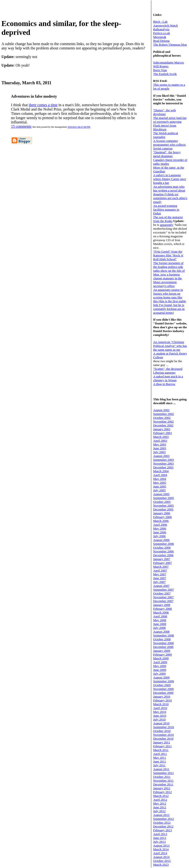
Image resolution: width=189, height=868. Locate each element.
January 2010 (162, 696)
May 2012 (160, 803)
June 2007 (160, 578)
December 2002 (163, 425)
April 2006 (160, 525)
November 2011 (163, 781)
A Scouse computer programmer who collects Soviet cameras (169, 145)
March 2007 (161, 567)
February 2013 (162, 830)
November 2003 (163, 463)
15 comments (21, 126)
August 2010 (161, 723)
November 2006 (163, 551)
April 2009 (160, 662)
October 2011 (162, 777)
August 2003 (161, 456)
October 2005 (162, 502)
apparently (167, 225)
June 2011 (160, 761)
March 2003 (161, 437)
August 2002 (161, 410)
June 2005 (160, 486)
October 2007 (162, 593)
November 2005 (163, 505)
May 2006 (160, 528)
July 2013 (159, 842)
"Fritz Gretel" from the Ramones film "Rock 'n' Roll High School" (168, 255)
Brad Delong (161, 41)
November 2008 (163, 643)
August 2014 (161, 857)
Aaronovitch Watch (165, 25)
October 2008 (162, 639)
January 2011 (162, 742)
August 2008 (161, 632)
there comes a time (43, 105)
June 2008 (160, 624)
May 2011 (160, 758)
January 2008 (162, 605)
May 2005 (160, 483)
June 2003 (160, 448)
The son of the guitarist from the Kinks (168, 219)
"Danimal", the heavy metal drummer (167, 154)
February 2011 (162, 746)
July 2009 (159, 674)
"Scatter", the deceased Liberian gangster (168, 371)
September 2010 (164, 727)
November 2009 (163, 689)
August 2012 (161, 815)
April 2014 (160, 853)
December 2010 (163, 738)
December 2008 (163, 647)
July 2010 (159, 719)
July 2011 (159, 765)
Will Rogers (161, 66)
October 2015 (162, 861)
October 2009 (162, 685)
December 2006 (163, 555)
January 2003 (162, 429)
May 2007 (160, 574)
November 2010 (163, 735)
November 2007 (163, 597)
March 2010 (161, 704)
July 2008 (159, 628)
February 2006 (162, 517)
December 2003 (163, 467)
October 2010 (162, 731)
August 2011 (161, 769)
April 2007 (160, 570)
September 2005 (164, 498)
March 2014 (161, 849)
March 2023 (161, 865)
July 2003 (159, 452)
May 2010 (160, 712)
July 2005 (159, 490)
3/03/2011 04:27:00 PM (79, 127)
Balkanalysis (161, 29)
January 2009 (162, 651)
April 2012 (160, 800)
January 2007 (162, 559)
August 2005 (161, 494)
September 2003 (164, 460)
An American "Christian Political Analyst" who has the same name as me (170, 346)
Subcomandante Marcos (168, 62)
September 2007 (164, 590)
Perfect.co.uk (162, 33)
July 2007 (159, 582)
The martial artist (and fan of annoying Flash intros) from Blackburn (170, 124)
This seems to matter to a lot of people (169, 87)
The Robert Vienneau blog (170, 45)
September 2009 (164, 681)
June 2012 (160, 807)
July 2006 (159, 536)
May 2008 (160, 620)
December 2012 (163, 826)
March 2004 (161, 471)
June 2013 (160, 838)
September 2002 (164, 414)
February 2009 (162, 654)
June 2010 (160, 716)
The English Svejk (165, 74)
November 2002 (163, 421)
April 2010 (160, 708)
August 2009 (161, 677)
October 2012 (162, 823)
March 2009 (161, 658)
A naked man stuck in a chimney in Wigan (168, 378)
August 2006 (161, 540)
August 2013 (161, 845)
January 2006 (162, 513)
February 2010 (162, 700)
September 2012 (164, 819)
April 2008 (160, 616)
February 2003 (162, 433)
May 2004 (160, 479)
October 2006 (162, 548)
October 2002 (162, 418)
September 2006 (164, 544)
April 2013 (160, 834)
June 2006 (160, 532)
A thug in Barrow (164, 384)
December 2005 (163, 509)
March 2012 (161, 796)
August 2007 (161, 586)
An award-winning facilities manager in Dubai (166, 209)
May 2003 (160, 444)
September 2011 (164, 773)
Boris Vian (160, 70)
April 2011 (160, 754)
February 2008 (162, 609)
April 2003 (160, 441)
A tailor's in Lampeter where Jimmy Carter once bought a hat (170, 179)
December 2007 (163, 601)
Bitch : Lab (160, 22)
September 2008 (164, 635)
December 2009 (163, 693)
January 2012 (162, 788)
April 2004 (160, 475)
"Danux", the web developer (165, 112)
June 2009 (160, 670)
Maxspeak (160, 37)
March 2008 (161, 612)
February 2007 (162, 563)
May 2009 (160, 666)
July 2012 (159, 811)
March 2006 (161, 521)
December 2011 (163, 784)
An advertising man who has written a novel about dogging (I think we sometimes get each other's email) (170, 194)
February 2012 (162, 792)
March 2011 (161, 750)
